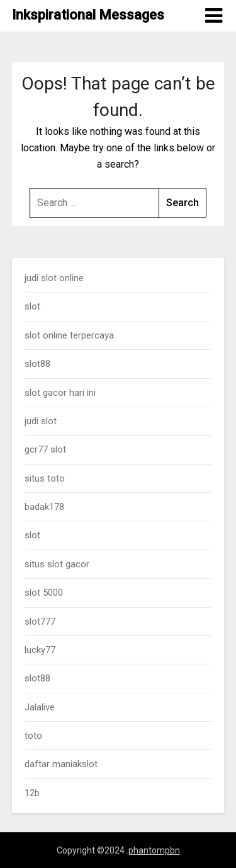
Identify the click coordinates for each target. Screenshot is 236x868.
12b (32, 793)
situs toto (45, 478)
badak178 (44, 507)
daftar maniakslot (61, 764)
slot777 (40, 622)
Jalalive (40, 707)
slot (32, 306)
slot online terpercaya (69, 335)
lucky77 (40, 650)
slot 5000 (44, 593)
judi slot (41, 421)
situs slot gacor (57, 564)
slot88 (37, 364)
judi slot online (54, 278)
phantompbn (154, 850)
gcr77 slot (45, 449)
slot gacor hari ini (60, 393)
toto (33, 736)
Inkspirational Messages (88, 15)
